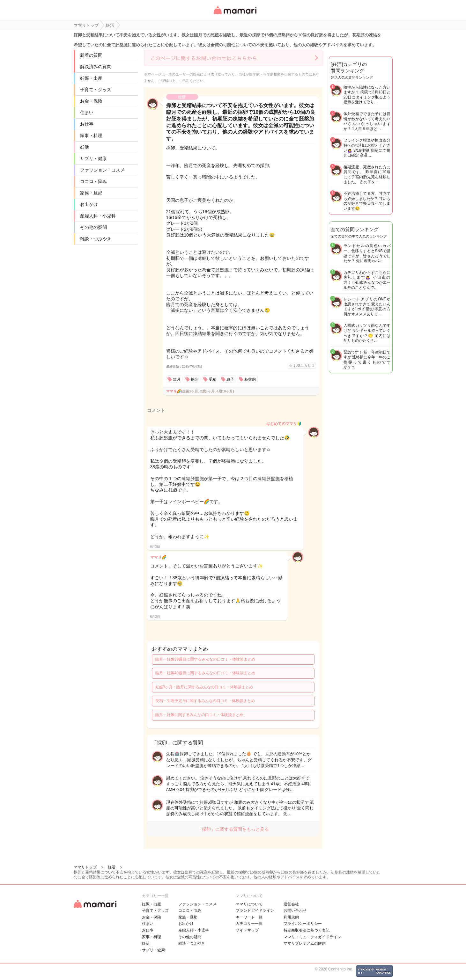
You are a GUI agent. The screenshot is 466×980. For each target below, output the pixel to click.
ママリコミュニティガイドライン (312, 937)
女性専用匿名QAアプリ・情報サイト (235, 15)
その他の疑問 (93, 227)
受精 (212, 379)
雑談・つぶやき (96, 239)
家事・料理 (91, 135)
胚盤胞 (250, 379)
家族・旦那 (91, 193)
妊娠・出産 (91, 78)
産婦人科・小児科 (98, 216)
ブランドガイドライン (255, 911)
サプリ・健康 (93, 158)
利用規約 (291, 917)
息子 (230, 379)
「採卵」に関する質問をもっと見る (233, 829)
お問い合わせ (295, 911)
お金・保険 (91, 101)
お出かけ (89, 204)
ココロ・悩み (93, 181)
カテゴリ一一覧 (249, 924)
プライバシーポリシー (303, 924)
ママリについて (249, 904)
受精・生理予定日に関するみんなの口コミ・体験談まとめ (205, 701)
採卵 (195, 379)
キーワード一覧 (249, 917)
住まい (87, 113)
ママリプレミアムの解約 (305, 943)
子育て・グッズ (96, 90)
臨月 (177, 379)
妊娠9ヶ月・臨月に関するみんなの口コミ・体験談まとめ (204, 687)
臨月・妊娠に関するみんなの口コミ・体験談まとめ (199, 715)
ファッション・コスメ (102, 170)
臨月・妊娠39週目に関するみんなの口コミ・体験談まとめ (205, 659)
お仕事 (87, 124)
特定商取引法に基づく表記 (307, 930)
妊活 (85, 147)
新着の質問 (91, 55)
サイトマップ (247, 930)
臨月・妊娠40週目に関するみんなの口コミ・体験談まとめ (205, 673)
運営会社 (291, 904)
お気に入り (304, 366)
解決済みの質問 (96, 67)
